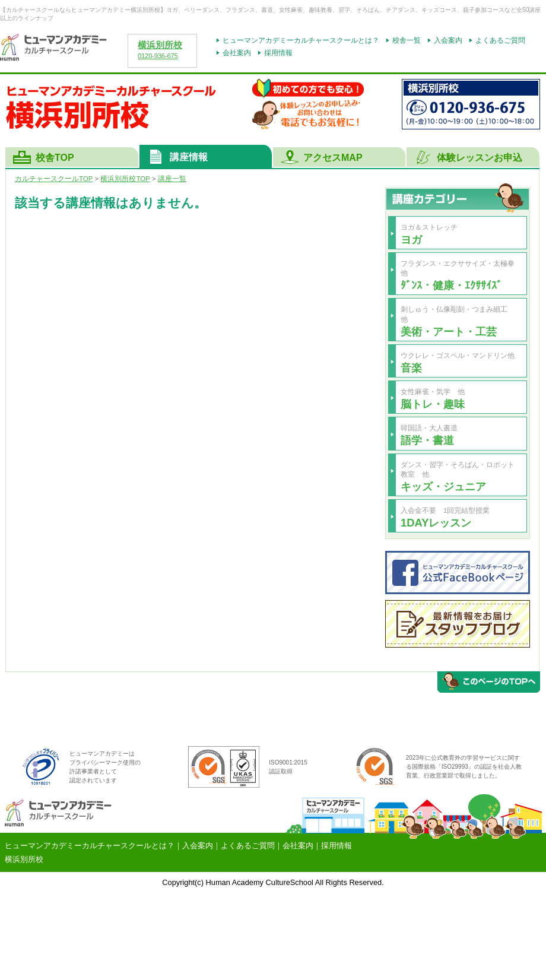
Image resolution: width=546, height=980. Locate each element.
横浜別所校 (160, 45)
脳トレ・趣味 (433, 404)
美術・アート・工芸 (449, 332)
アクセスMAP (333, 158)
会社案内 (237, 53)
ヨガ (411, 240)
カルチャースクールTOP (54, 179)
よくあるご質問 (500, 40)
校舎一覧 (407, 40)
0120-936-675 (158, 56)
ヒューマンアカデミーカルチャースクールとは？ (301, 40)
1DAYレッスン (436, 523)
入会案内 (448, 40)
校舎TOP (55, 158)
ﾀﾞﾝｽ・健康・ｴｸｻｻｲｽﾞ (451, 285)
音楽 (411, 368)
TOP (125, 179)
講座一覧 (172, 179)
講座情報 (189, 157)
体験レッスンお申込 (480, 158)
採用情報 (278, 53)
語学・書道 (427, 440)
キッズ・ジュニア (443, 486)
